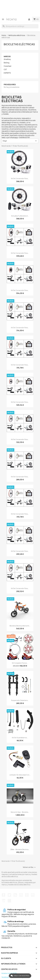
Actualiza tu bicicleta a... (20, 216)
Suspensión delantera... (20, 700)
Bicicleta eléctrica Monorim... (20, 626)
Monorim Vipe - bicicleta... (20, 812)
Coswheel (7, 66)
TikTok (9, 901)
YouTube (21, 895)
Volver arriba (29, 867)
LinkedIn (4, 901)
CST (5, 70)
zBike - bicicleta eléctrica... (20, 849)
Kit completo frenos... (20, 663)
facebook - (6, 977)
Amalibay (7, 59)
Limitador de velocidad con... (20, 775)
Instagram (33, 895)
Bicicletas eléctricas (19, 44)
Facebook (4, 895)
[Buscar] (20, 26)
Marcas (7, 57)
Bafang (7, 63)
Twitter (9, 895)
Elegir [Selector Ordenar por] (20, 141)
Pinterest (27, 895)
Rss (15, 895)
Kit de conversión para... (20, 178)
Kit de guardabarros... (20, 738)
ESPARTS (7, 73)
